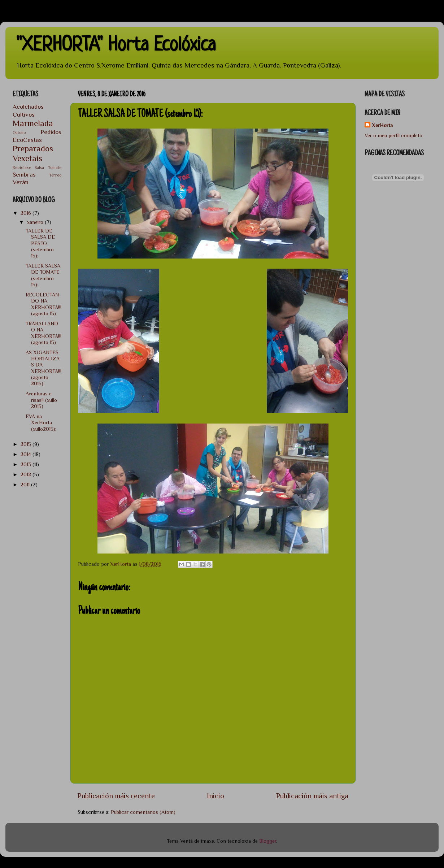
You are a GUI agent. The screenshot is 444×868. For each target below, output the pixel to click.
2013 (27, 464)
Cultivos (24, 114)
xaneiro (36, 222)
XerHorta (382, 125)
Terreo (55, 175)
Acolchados (28, 107)
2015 (27, 444)
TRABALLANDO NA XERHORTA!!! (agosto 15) (43, 333)
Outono (19, 133)
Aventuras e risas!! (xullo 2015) (41, 400)
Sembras (24, 174)
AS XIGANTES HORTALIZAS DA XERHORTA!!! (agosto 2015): (43, 368)
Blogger (268, 841)
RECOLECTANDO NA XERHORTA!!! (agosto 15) (43, 304)
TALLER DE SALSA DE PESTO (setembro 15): (40, 243)
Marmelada (33, 123)
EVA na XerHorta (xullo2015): (41, 423)
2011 (26, 485)
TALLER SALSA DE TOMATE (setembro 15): (43, 275)
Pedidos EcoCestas (37, 136)
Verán (21, 182)
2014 (27, 454)
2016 (27, 213)
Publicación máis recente (116, 796)
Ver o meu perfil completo (393, 135)
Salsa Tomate (48, 168)
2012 (27, 474)
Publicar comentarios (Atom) (143, 812)
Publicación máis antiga (312, 796)
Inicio (216, 796)
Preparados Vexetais (33, 153)
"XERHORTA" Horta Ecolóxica (116, 46)
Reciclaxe (22, 168)
